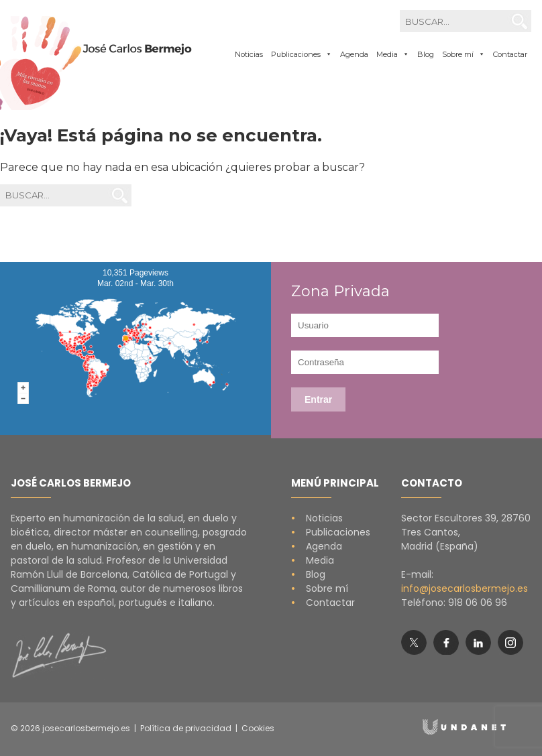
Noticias (249, 54)
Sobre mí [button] (464, 54)
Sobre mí (320, 588)
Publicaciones (331, 532)
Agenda (354, 54)
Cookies (258, 728)
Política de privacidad (186, 728)
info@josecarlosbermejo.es (465, 588)
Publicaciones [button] (302, 54)
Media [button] (393, 54)
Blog (426, 54)
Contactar (510, 54)
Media (313, 560)
